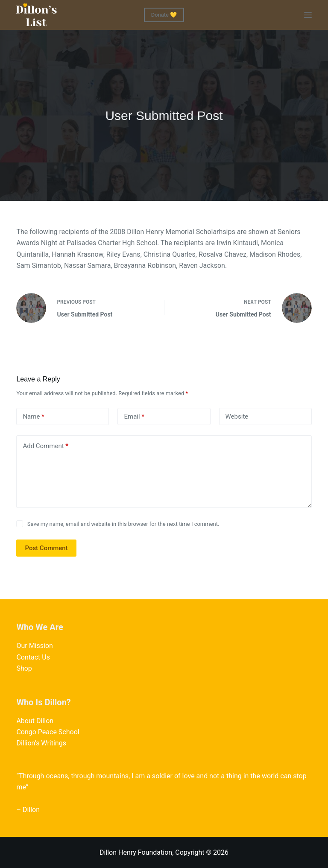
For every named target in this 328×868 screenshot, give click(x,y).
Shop (24, 668)
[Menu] (308, 15)
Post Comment (46, 548)
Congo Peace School (48, 732)
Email (134, 417)
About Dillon (35, 721)
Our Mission (34, 646)
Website (237, 416)
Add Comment (45, 446)
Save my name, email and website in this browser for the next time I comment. (123, 524)
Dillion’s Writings (41, 743)
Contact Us (33, 657)
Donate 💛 (164, 15)
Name (34, 417)
